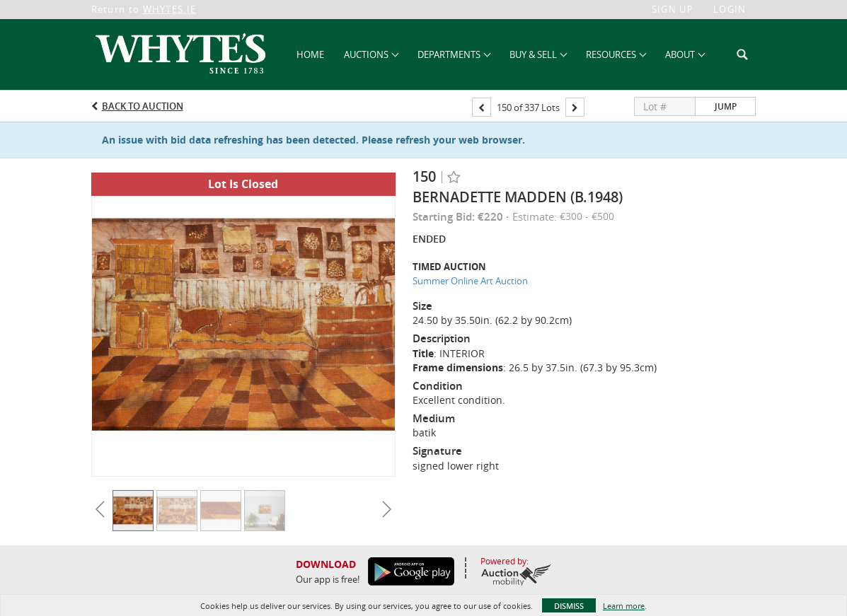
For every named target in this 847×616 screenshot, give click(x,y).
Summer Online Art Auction (470, 281)
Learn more (624, 606)
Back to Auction (143, 106)
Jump (726, 106)
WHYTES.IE (170, 9)
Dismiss (569, 606)
